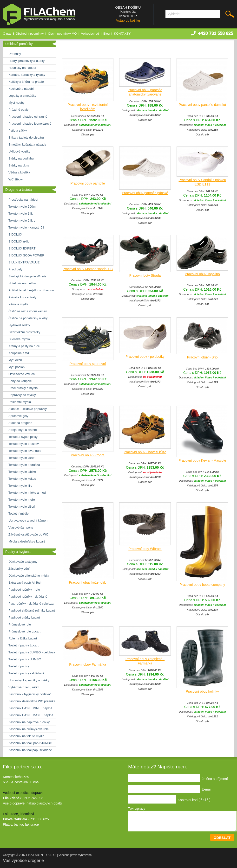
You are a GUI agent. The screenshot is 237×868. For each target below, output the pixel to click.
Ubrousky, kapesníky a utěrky (29, 680)
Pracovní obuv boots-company (202, 585)
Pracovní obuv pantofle (88, 183)
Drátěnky (15, 54)
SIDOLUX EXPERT (22, 248)
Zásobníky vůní (19, 569)
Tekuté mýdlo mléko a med (27, 493)
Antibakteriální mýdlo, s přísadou (31, 290)
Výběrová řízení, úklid (23, 687)
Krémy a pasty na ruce (24, 346)
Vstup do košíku (128, 20)
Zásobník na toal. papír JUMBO (30, 743)
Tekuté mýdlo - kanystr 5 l (26, 227)
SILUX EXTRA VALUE (24, 262)
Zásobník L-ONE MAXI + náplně (31, 715)
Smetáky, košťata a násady (27, 144)
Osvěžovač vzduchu (22, 374)
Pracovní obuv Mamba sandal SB (88, 269)
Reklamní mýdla (20, 402)
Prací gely (15, 269)
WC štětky (16, 179)
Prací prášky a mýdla (23, 388)
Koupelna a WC (19, 353)
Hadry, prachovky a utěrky (26, 61)
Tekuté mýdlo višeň (22, 507)
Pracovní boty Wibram (145, 549)
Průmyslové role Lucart (24, 631)
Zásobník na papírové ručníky (29, 722)
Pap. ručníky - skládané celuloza (31, 603)
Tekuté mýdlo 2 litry (22, 220)
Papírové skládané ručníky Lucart (32, 610)
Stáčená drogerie (20, 423)
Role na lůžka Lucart (23, 638)
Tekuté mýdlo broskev (24, 444)
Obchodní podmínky (30, 34)
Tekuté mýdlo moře (22, 500)
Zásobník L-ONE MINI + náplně (30, 708)
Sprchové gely (18, 416)
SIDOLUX (15, 234)
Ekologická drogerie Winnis (27, 276)
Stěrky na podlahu (21, 158)
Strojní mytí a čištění (23, 430)
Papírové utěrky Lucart (24, 617)
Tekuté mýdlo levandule (25, 451)
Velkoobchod (90, 34)
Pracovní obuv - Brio (202, 357)
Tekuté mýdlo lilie (20, 486)
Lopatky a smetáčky (22, 96)
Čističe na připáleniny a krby (28, 318)
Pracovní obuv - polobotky (145, 357)
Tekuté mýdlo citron (22, 458)
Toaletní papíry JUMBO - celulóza (32, 652)
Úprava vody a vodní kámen (28, 520)
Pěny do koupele (20, 381)
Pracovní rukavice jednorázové (30, 124)
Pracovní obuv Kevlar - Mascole (202, 460)
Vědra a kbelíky (19, 172)
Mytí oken (15, 360)
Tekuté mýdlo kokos (22, 479)
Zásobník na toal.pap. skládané (30, 750)
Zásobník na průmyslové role (29, 729)
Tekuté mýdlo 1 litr (21, 214)
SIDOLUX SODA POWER (26, 255)
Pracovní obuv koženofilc (88, 582)
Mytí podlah (16, 367)
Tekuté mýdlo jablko (22, 472)
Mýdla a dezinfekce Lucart (27, 541)
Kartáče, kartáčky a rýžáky (27, 75)
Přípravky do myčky (22, 395)
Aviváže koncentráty (22, 297)
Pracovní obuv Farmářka (88, 664)
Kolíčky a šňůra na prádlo (26, 82)
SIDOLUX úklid (19, 241)
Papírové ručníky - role (24, 590)
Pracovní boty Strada (145, 275)
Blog (106, 34)
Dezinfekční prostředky (24, 332)
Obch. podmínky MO (62, 34)
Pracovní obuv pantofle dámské (202, 105)
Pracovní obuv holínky (202, 691)
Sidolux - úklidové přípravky (28, 409)
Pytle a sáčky (18, 131)
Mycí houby (16, 103)
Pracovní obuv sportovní (88, 364)
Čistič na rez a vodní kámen (28, 311)
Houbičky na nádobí (22, 68)
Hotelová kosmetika (22, 283)
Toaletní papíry (19, 666)
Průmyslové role (20, 624)
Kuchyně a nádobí (21, 89)
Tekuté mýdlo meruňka (24, 465)
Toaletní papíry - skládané (26, 673)
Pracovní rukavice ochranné (28, 117)
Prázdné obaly (18, 110)
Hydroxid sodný (19, 325)
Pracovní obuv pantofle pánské (145, 193)
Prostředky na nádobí (23, 200)
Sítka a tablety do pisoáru (26, 137)
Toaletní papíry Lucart (23, 645)
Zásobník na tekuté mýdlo (26, 736)
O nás (7, 34)
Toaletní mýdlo (19, 514)
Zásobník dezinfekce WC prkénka (32, 701)
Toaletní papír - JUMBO (25, 659)
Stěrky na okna (19, 165)
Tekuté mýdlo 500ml (22, 207)
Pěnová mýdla (18, 304)
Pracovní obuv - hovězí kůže (145, 452)
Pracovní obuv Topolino (202, 274)
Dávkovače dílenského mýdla (29, 576)
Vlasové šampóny (21, 527)
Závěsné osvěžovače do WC (28, 534)
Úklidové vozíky (19, 151)
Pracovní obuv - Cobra (88, 455)
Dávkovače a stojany (23, 562)
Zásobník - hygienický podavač (30, 694)
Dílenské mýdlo (19, 339)
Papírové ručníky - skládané (28, 597)
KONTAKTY (122, 34)
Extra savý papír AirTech (25, 583)
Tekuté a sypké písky (23, 437)
